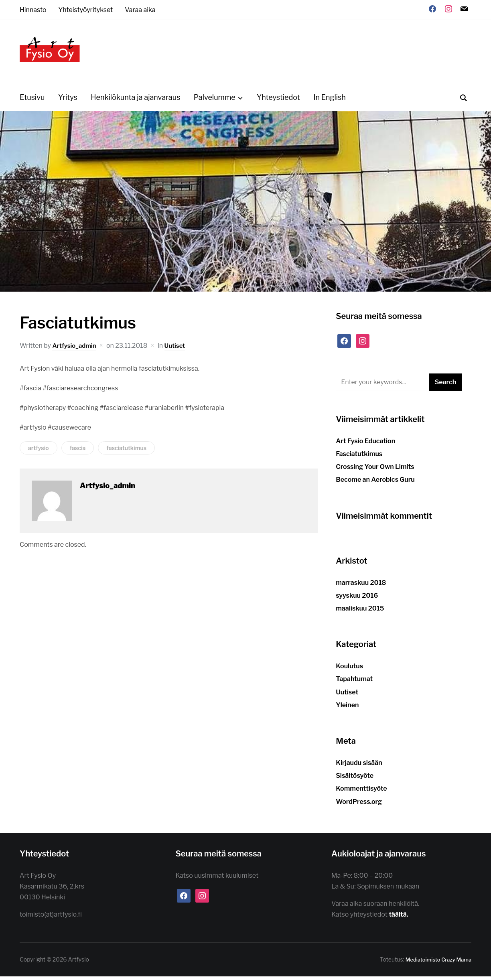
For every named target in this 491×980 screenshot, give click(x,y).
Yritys (68, 101)
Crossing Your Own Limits (375, 470)
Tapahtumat (354, 683)
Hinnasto (33, 10)
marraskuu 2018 (361, 586)
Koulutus (349, 670)
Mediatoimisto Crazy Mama (435, 963)
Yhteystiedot (278, 101)
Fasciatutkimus (359, 457)
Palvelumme (215, 101)
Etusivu (32, 101)
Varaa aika (140, 10)
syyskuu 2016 (357, 599)
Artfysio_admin (76, 349)
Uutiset (179, 349)
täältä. (399, 918)
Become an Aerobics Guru (375, 483)
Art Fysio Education (365, 444)
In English (330, 101)
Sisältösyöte (355, 779)
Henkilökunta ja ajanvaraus (135, 101)
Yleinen (347, 708)
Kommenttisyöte (361, 792)
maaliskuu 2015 (360, 612)
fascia (78, 451)
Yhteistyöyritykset (86, 10)
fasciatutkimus (126, 451)
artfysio (39, 451)
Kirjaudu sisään (359, 766)
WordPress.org (359, 805)
